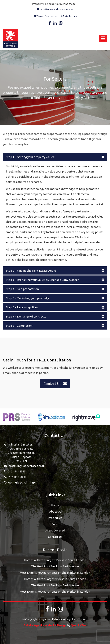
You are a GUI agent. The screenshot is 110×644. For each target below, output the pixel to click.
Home (55, 505)
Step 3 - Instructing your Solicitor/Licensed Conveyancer (42, 280)
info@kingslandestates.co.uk (55, 9)
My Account (70, 16)
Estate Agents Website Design (45, 625)
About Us (55, 512)
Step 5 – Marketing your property (27, 298)
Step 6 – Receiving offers (22, 307)
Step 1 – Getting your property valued (30, 157)
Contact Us (55, 537)
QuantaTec (79, 625)
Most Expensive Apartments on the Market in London (55, 573)
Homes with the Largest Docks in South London (55, 560)
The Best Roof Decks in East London (55, 566)
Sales (55, 524)
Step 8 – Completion (19, 326)
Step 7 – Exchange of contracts (26, 316)
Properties (55, 518)
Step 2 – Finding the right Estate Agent (31, 271)
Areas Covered (55, 530)
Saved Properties (46, 16)
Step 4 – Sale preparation (22, 289)
